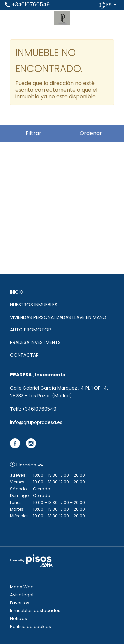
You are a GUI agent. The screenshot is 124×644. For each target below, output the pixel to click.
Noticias (19, 619)
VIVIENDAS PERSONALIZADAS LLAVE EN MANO (58, 317)
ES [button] (108, 4)
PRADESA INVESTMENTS (35, 342)
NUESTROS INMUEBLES (34, 305)
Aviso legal (22, 595)
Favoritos (20, 603)
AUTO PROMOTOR (30, 330)
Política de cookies (30, 627)
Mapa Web (22, 587)
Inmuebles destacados (35, 611)
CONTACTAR (24, 355)
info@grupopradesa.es (36, 422)
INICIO (17, 292)
